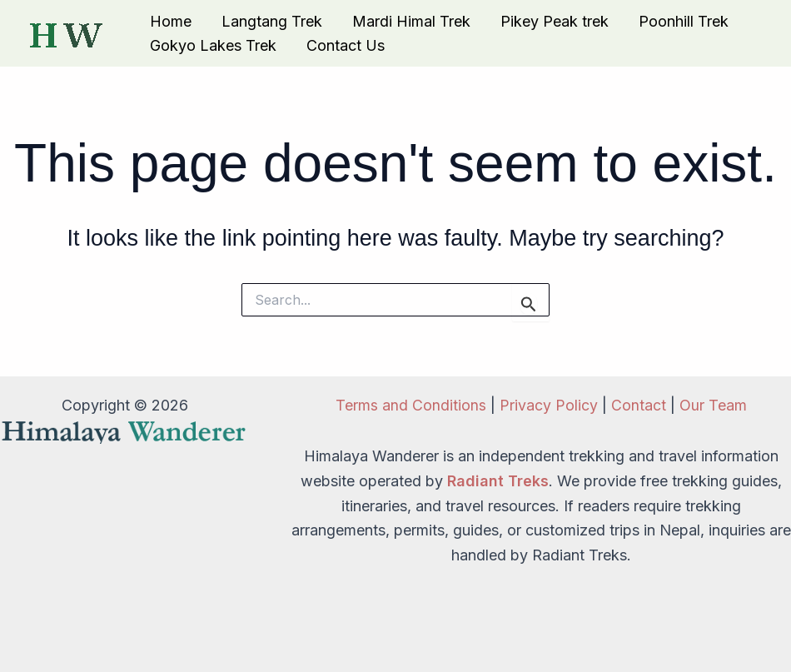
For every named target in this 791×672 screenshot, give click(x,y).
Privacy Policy (549, 405)
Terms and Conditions (411, 405)
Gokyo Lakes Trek (213, 45)
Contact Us (346, 45)
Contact (639, 405)
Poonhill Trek (684, 21)
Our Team (713, 405)
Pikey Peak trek (555, 21)
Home (171, 21)
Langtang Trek (272, 21)
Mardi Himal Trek (411, 21)
